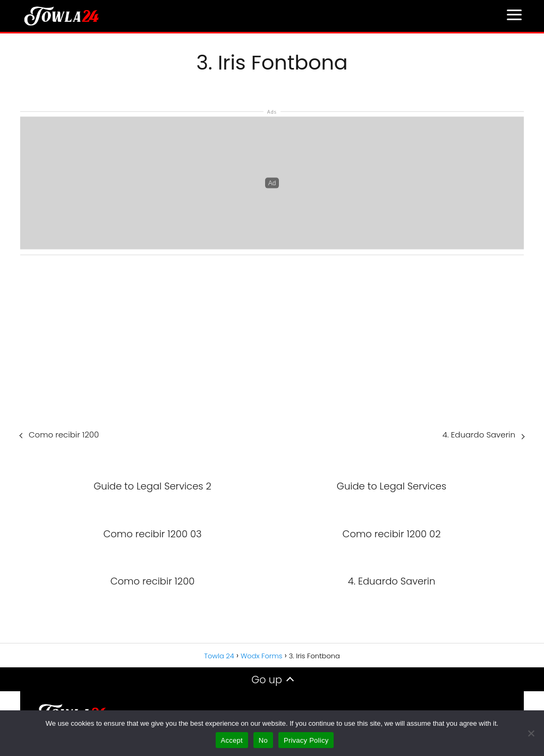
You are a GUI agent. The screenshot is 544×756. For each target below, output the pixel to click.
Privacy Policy (306, 740)
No (263, 740)
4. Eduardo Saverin (479, 435)
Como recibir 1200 (64, 435)
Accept (232, 740)
